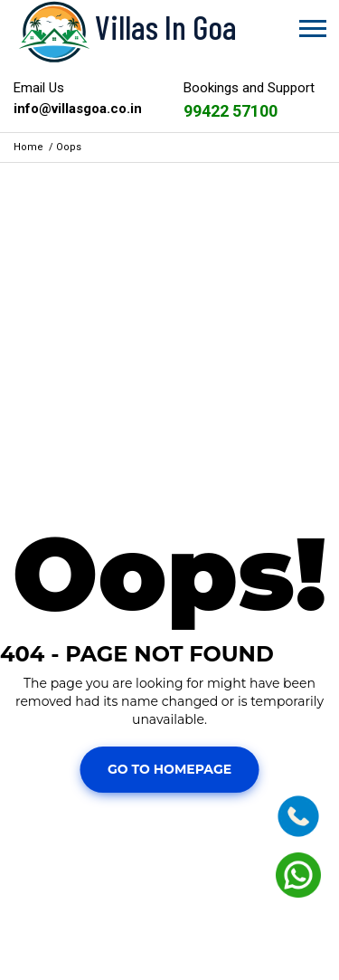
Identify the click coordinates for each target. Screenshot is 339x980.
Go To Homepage (169, 769)
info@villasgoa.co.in (78, 109)
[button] (311, 25)
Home (28, 147)
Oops (69, 147)
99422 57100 (231, 111)
